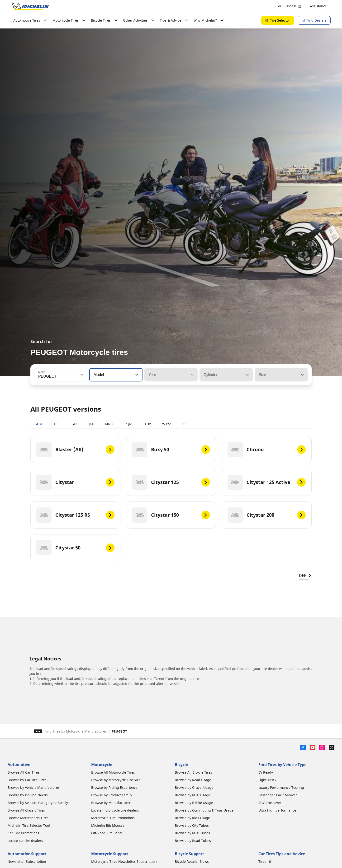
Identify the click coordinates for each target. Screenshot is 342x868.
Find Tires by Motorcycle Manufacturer (76, 731)
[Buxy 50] (171, 450)
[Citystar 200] (267, 515)
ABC (39, 424)
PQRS (129, 424)
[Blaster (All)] (75, 450)
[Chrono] (267, 450)
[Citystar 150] (171, 515)
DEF (57, 424)
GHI (74, 424)
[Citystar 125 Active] (267, 482)
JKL (91, 424)
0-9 (185, 424)
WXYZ (167, 424)
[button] (81, 375)
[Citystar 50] (75, 548)
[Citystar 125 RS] (75, 515)
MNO (109, 424)
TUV (148, 424)
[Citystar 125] (171, 482)
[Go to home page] (30, 6)
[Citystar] (75, 482)
